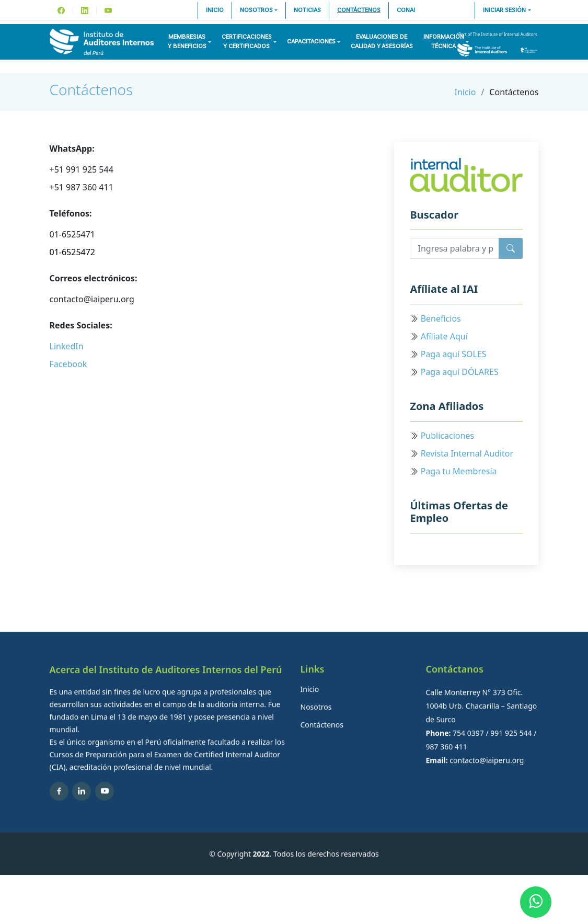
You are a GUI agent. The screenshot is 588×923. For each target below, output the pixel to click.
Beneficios (441, 318)
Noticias (307, 10)
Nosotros (256, 10)
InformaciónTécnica (444, 42)
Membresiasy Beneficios (187, 42)
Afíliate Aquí (444, 336)
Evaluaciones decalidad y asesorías (382, 42)
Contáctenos (359, 10)
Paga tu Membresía (459, 471)
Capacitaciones (311, 42)
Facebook (68, 364)
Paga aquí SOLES (454, 354)
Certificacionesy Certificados (247, 42)
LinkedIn (67, 346)
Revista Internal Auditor (467, 453)
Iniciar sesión (504, 10)
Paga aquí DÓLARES (460, 372)
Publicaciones (447, 436)
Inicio (215, 10)
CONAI (406, 10)
